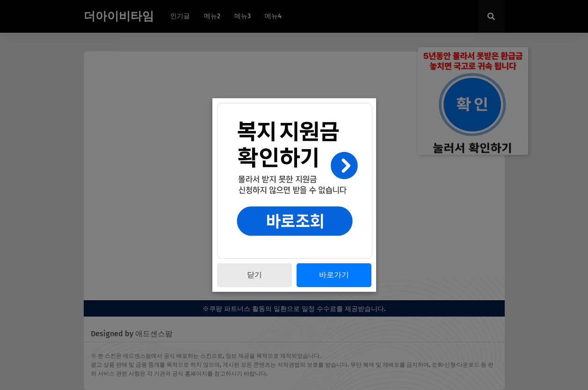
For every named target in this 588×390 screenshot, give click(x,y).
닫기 (254, 275)
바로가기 (334, 275)
